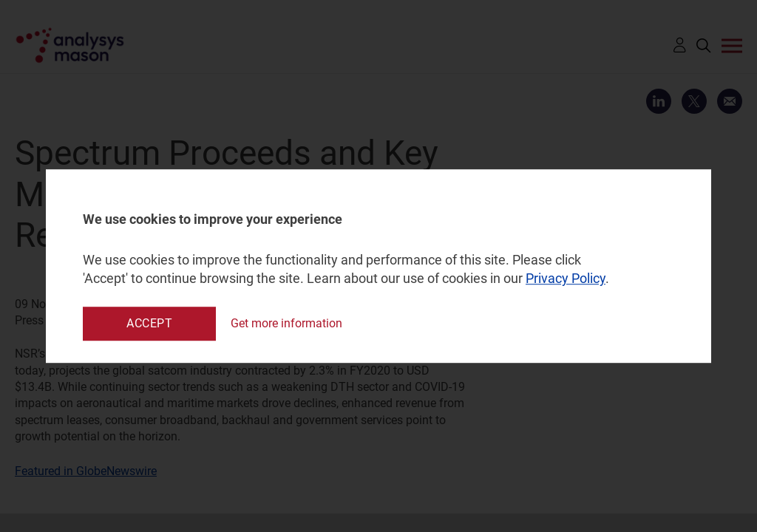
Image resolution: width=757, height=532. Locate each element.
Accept (149, 323)
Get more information (286, 323)
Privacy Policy (566, 279)
